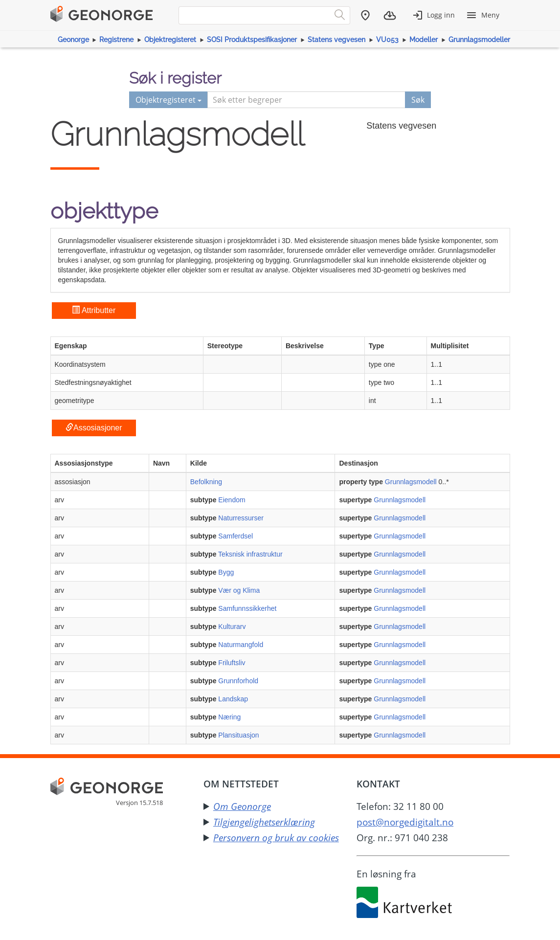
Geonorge (73, 40)
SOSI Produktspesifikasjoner (252, 40)
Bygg (226, 572)
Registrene (116, 40)
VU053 (387, 40)
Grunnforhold (238, 681)
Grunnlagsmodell (411, 482)
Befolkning (206, 482)
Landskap (233, 699)
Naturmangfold (241, 645)
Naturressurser (241, 518)
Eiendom (232, 500)
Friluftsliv (232, 663)
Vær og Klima (239, 590)
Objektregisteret (170, 40)
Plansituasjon (238, 735)
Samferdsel (235, 536)
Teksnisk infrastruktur (250, 554)
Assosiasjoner (94, 428)
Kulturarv (232, 627)
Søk (418, 100)
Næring (229, 717)
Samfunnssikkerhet (247, 608)
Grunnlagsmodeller (479, 40)
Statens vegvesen (336, 40)
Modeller (424, 40)
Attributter (94, 310)
